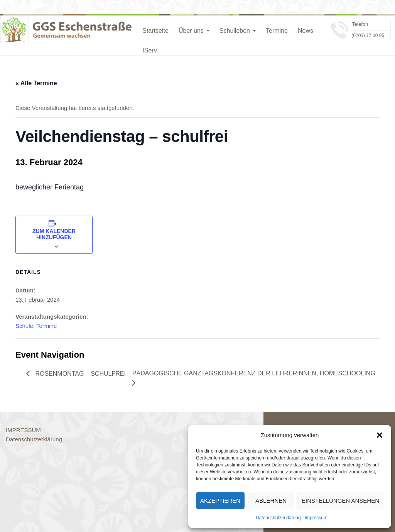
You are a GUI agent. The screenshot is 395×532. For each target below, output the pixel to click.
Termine (277, 31)
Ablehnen (271, 501)
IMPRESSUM (23, 430)
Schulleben (235, 31)
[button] (380, 435)
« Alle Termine (36, 83)
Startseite (155, 31)
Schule (24, 326)
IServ (149, 50)
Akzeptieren (220, 501)
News (306, 31)
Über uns (191, 31)
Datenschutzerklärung (278, 518)
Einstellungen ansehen (340, 501)
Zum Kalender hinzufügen (54, 234)
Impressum (316, 518)
